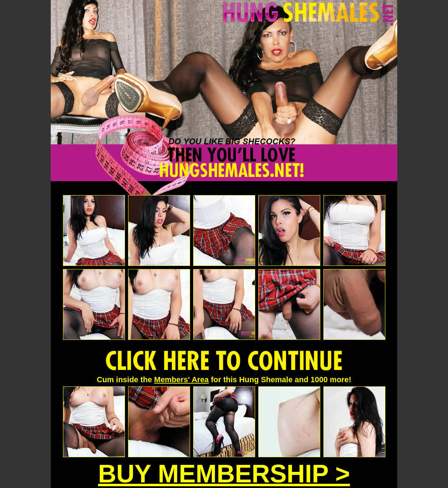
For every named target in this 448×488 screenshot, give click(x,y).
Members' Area (181, 380)
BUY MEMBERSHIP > (224, 474)
